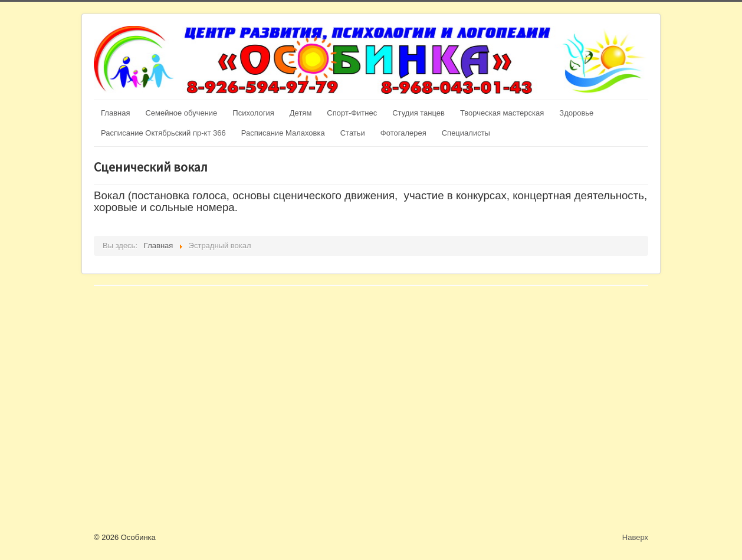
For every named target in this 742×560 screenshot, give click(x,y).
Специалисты (466, 133)
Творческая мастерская (502, 113)
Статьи (353, 133)
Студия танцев (418, 113)
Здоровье (576, 113)
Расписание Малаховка (283, 133)
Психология (253, 113)
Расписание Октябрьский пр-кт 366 (163, 133)
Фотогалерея (403, 133)
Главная (115, 113)
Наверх (635, 537)
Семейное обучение (181, 113)
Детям (301, 113)
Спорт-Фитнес (352, 113)
